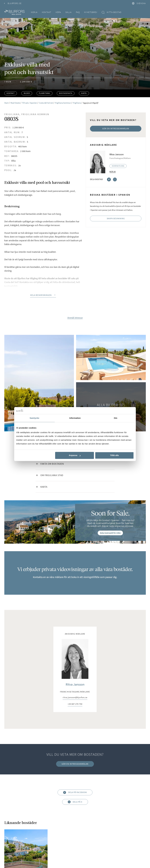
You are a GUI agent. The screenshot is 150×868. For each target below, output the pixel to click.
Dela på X (75, 802)
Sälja (69, 12)
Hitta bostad (111, 12)
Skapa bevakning (116, 218)
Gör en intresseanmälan (116, 129)
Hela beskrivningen (43, 295)
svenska (139, 3)
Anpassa (75, 455)
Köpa (58, 12)
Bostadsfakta (66, 93)
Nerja (34, 12)
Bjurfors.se (13, 3)
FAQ (78, 12)
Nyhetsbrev (91, 12)
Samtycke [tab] (35, 418)
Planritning (44, 93)
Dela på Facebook (75, 792)
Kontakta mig (118, 166)
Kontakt (47, 12)
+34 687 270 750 (75, 704)
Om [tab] (115, 418)
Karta (84, 93)
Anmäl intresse (75, 318)
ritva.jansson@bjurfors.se (75, 697)
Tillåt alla (114, 455)
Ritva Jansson (75, 684)
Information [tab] (75, 418)
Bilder (27, 93)
